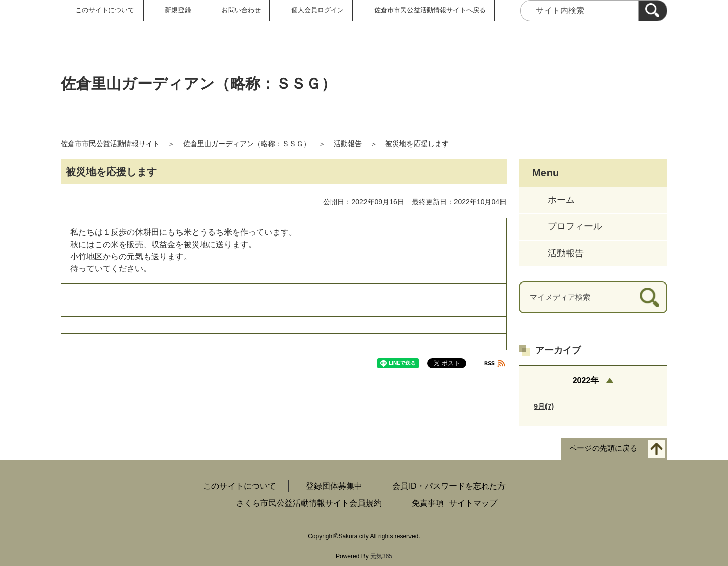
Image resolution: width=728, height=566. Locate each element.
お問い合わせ (241, 10)
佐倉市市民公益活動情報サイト (110, 144)
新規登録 (178, 10)
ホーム (561, 200)
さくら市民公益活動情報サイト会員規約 (309, 503)
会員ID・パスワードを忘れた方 (449, 486)
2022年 (586, 380)
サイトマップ (473, 503)
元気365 (381, 556)
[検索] (653, 11)
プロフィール (575, 226)
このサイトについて (105, 10)
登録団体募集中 (334, 486)
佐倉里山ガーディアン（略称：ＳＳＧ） (247, 144)
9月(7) (544, 406)
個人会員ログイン (317, 10)
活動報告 (348, 144)
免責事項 (428, 503)
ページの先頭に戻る (603, 449)
